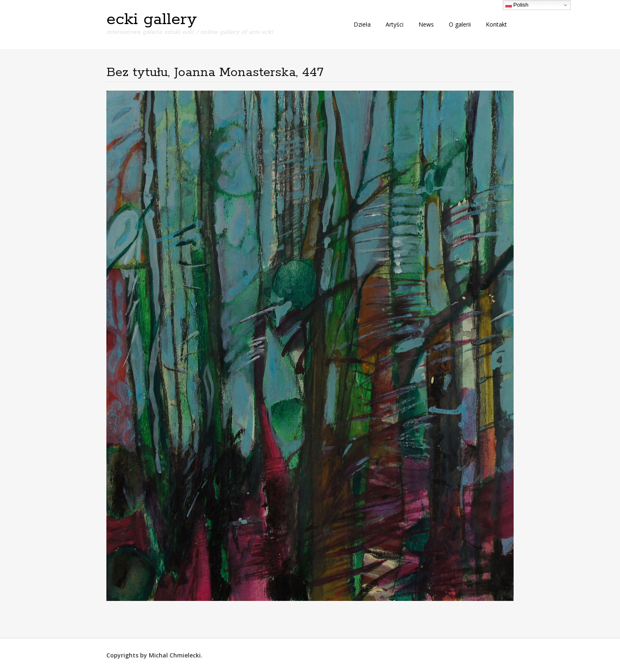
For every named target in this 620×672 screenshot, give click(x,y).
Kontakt (496, 24)
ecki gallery (152, 20)
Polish (517, 5)
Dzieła (362, 24)
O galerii (460, 24)
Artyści (395, 24)
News (426, 24)
